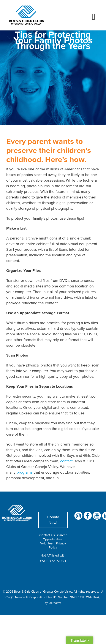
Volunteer (47, 543)
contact (66, 461)
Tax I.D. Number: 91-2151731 (66, 597)
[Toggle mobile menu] (94, 17)
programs (25, 472)
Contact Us (47, 535)
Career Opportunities (55, 537)
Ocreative (55, 603)
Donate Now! (53, 520)
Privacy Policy (57, 545)
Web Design (94, 597)
